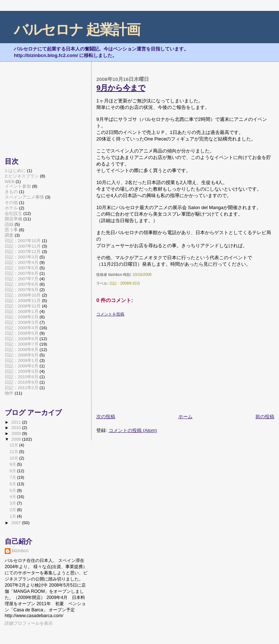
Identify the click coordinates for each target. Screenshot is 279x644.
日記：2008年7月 (22, 344)
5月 (13, 490)
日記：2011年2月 (22, 388)
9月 (13, 464)
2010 (17, 427)
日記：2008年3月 (22, 322)
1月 (13, 516)
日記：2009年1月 (22, 360)
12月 (14, 445)
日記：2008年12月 (23, 306)
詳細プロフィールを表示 (29, 623)
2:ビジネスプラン (22, 176)
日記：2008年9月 (22, 355)
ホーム (185, 417)
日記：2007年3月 (22, 257)
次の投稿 (106, 417)
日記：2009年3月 (22, 371)
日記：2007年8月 (22, 284)
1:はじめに (15, 170)
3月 (13, 503)
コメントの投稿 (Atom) (133, 430)
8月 (13, 471)
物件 (9, 393)
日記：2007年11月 (23, 246)
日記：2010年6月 (22, 377)
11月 (14, 452)
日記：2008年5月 (22, 333)
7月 (13, 477)
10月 (14, 458)
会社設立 (13, 213)
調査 (9, 235)
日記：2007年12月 (23, 251)
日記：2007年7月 (22, 279)
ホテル (11, 208)
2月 (13, 510)
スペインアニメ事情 (24, 197)
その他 (11, 202)
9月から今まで (121, 88)
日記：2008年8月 (22, 349)
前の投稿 (265, 417)
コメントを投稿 (110, 314)
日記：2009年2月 (22, 366)
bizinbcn (20, 551)
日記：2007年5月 (22, 268)
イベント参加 (18, 186)
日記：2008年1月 (22, 311)
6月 (13, 484)
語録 (9, 224)
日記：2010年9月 (22, 382)
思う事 (11, 230)
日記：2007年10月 (23, 241)
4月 (13, 497)
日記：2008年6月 (22, 339)
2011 (17, 422)
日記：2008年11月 (23, 300)
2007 (17, 523)
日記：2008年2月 (22, 317)
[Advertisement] (151, 362)
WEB (10, 181)
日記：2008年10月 (125, 283)
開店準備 (13, 219)
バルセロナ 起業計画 (77, 30)
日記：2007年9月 (22, 290)
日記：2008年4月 (22, 328)
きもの (11, 191)
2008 (17, 439)
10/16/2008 (142, 275)
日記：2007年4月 (22, 262)
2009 (17, 433)
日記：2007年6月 (22, 273)
